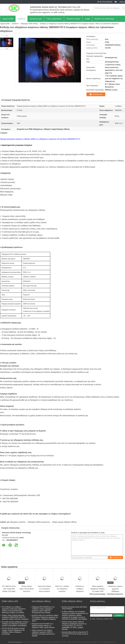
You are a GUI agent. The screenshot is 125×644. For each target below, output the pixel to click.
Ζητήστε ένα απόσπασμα (104, 19)
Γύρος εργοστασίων (54, 19)
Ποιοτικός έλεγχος (73, 19)
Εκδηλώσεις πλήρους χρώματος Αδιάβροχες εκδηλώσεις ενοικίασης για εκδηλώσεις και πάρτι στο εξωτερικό (115, 589)
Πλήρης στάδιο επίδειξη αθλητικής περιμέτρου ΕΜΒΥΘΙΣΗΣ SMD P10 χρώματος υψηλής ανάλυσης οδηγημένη (15, 617)
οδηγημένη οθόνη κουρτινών (39, 522)
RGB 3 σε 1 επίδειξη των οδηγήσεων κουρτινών (62, 589)
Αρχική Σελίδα (8, 19)
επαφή (87, 19)
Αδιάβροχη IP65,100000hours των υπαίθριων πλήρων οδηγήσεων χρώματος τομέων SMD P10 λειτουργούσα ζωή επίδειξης (43, 610)
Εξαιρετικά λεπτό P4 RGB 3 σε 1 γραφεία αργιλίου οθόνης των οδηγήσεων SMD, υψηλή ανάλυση (43, 626)
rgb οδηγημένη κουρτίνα (16, 522)
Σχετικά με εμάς (36, 19)
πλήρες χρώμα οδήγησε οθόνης (64, 522)
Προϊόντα (21, 19)
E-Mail (92, 619)
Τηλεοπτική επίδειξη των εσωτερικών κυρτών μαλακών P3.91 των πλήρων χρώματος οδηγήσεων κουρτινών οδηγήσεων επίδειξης (44, 589)
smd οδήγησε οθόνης (41, 601)
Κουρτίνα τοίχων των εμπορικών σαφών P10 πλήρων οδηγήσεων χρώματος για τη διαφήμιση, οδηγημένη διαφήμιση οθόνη (45, 618)
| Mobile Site (108, 619)
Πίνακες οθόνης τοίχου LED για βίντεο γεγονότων (27, 589)
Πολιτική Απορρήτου (15, 642)
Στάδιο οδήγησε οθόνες (72, 601)
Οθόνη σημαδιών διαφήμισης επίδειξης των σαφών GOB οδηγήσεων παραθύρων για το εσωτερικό (98, 589)
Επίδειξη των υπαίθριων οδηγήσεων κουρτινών (80, 589)
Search (123, 8)
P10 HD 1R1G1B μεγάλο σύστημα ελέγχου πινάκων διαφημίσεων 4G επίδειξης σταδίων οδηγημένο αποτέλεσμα (13, 631)
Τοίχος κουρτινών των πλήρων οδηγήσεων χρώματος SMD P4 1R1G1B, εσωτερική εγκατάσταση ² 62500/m (43, 633)
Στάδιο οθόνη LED (10, 601)
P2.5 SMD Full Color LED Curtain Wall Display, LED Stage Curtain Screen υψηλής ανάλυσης (9, 589)
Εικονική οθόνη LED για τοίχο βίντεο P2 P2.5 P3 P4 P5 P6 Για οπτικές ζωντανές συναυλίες (75, 634)
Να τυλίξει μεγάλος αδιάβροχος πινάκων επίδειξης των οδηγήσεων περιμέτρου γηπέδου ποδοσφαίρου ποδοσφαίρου (15, 624)
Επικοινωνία (98, 94)
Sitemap (99, 619)
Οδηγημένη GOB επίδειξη (29, 24)
